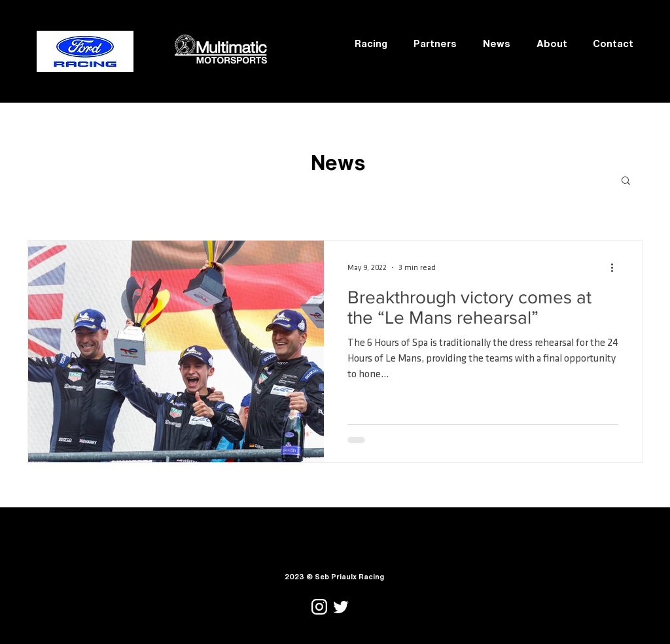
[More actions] (616, 267)
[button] (626, 181)
